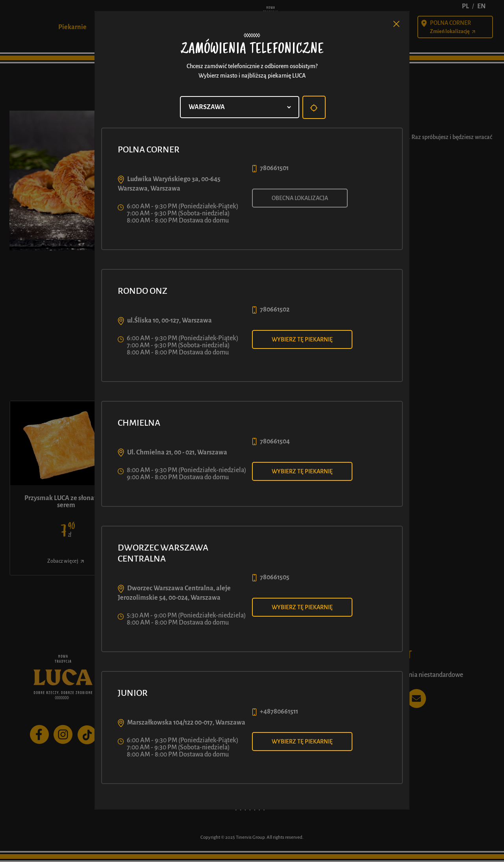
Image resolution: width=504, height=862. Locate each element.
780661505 (275, 577)
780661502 (275, 310)
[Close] (397, 24)
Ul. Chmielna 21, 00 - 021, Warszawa (177, 452)
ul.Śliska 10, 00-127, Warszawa (170, 321)
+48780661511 (279, 712)
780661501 (274, 168)
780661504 (275, 441)
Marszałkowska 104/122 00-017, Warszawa (186, 723)
